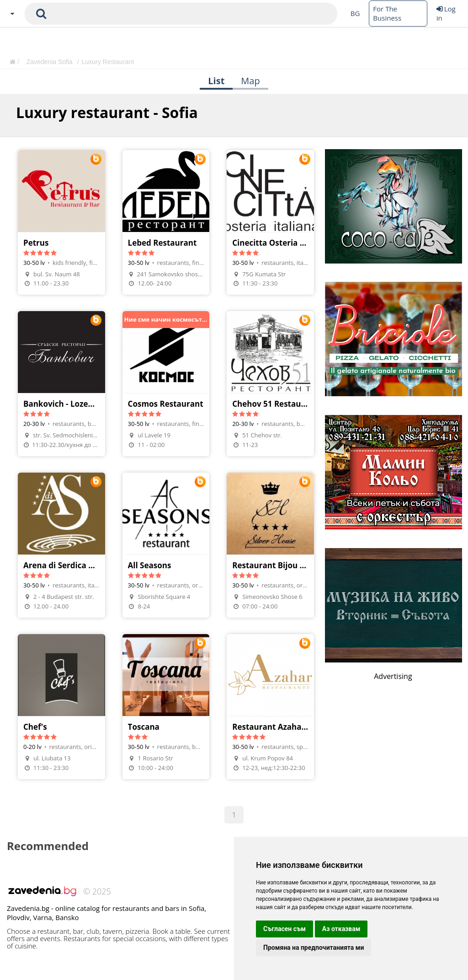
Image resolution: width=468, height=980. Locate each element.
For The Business (387, 13)
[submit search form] (41, 14)
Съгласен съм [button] (285, 929)
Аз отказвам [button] (341, 929)
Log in (446, 13)
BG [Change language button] (355, 13)
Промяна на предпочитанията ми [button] (314, 948)
